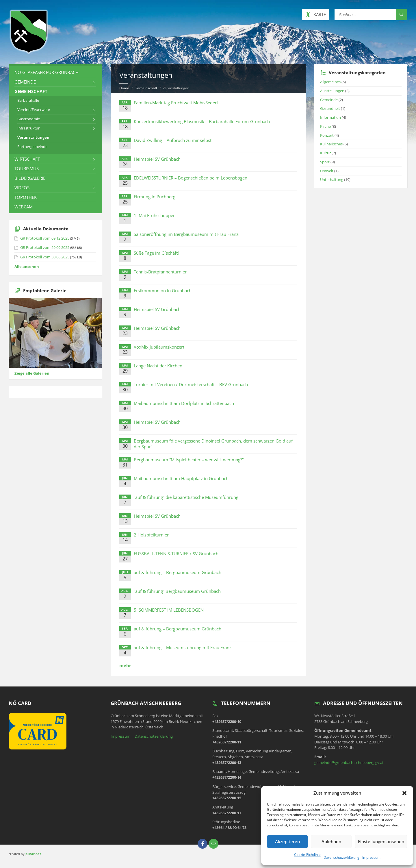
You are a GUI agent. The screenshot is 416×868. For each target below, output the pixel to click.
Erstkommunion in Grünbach (163, 290)
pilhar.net (33, 854)
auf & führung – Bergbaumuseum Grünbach (178, 572)
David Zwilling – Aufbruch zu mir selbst (173, 140)
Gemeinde (25, 82)
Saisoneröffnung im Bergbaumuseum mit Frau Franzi (187, 234)
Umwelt (327, 171)
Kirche (325, 126)
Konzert (327, 135)
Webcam (24, 207)
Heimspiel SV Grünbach (157, 159)
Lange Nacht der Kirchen (158, 366)
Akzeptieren (287, 841)
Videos (22, 188)
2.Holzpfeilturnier (151, 535)
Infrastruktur (28, 128)
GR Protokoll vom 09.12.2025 (45, 238)
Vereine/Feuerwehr (34, 110)
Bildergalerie (30, 178)
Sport (325, 162)
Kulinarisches (331, 144)
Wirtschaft (27, 159)
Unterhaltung (332, 179)
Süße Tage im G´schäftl (156, 253)
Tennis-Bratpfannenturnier (160, 272)
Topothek (26, 197)
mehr (125, 665)
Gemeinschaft (146, 88)
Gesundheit (330, 108)
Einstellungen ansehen (381, 841)
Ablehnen (331, 841)
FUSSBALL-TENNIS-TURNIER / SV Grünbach (176, 554)
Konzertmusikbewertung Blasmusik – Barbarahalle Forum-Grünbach (202, 121)
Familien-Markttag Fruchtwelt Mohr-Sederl (176, 103)
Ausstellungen (332, 91)
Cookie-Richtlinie (307, 855)
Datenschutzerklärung (341, 857)
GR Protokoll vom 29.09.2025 (45, 247)
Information (330, 117)
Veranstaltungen (33, 137)
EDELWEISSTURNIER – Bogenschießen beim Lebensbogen (191, 178)
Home (124, 88)
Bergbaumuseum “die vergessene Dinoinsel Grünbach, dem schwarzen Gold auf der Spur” (213, 444)
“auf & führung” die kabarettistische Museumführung (186, 497)
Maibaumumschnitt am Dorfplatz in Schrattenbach (184, 403)
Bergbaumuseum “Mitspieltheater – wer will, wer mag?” (189, 460)
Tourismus (27, 169)
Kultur (325, 153)
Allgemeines (330, 82)
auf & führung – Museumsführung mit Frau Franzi (183, 647)
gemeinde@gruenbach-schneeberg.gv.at (349, 762)
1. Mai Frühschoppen (155, 215)
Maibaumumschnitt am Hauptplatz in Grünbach (181, 478)
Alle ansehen (27, 266)
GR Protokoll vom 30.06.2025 (45, 257)
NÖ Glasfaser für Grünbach (47, 72)
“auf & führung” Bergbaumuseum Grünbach (177, 591)
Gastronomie (29, 119)
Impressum (371, 857)
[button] (404, 793)
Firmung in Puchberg (155, 197)
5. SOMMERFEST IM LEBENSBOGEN (169, 610)
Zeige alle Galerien (32, 373)
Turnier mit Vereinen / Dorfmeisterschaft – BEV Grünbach (191, 384)
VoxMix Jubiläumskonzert (159, 347)
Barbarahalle (28, 100)
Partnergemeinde (32, 147)
